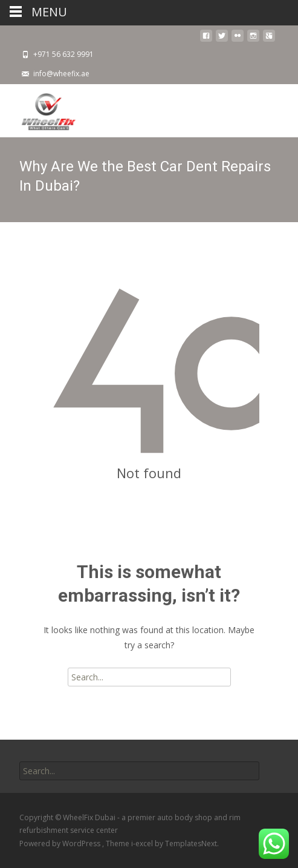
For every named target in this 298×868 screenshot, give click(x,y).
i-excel (143, 843)
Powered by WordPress (61, 843)
